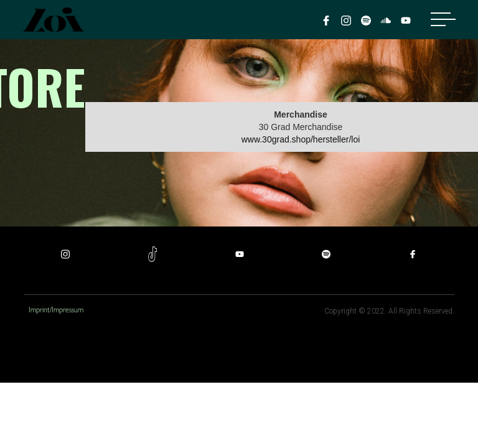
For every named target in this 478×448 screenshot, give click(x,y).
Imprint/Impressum (56, 311)
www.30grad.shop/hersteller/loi (301, 139)
